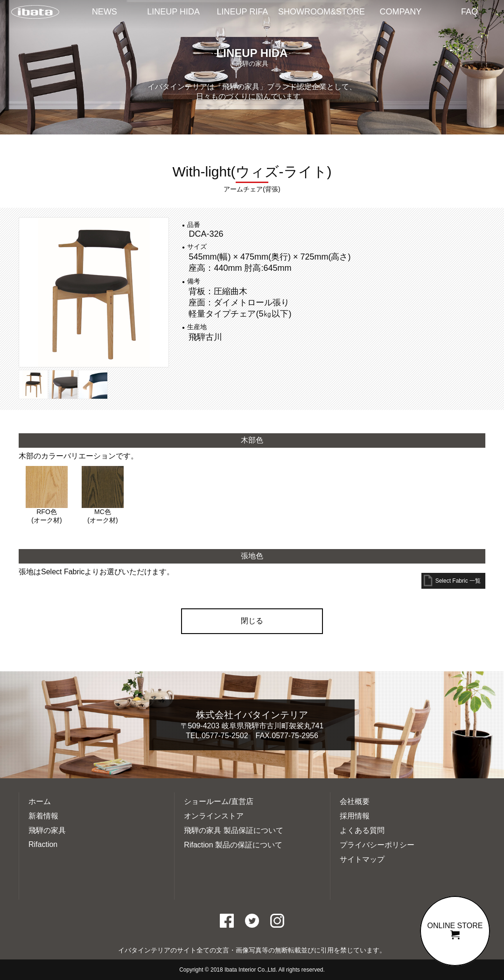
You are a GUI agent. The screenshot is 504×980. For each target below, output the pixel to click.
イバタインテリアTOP (35, 13)
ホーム (40, 801)
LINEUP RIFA (243, 12)
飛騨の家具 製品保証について (233, 830)
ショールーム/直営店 (218, 801)
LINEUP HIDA (173, 12)
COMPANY (401, 12)
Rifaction (43, 844)
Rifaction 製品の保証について (233, 845)
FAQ (469, 12)
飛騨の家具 (47, 830)
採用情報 (355, 816)
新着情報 (43, 816)
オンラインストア (214, 816)
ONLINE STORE (455, 931)
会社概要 (355, 801)
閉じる (252, 621)
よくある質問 (362, 830)
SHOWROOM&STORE (322, 12)
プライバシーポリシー (377, 845)
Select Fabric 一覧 (458, 581)
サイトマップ (362, 859)
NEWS (105, 12)
